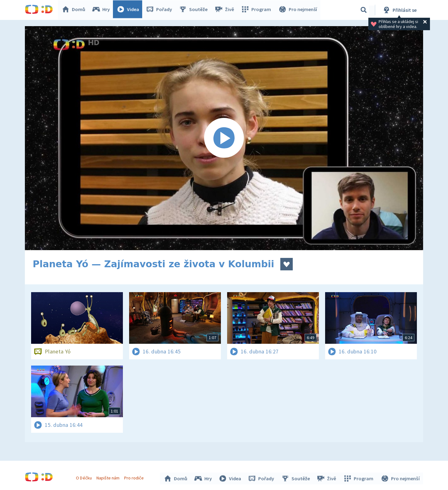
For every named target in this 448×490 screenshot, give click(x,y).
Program (257, 10)
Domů (75, 10)
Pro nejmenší (298, 10)
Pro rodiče (135, 477)
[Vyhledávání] (364, 10)
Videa (129, 10)
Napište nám (109, 477)
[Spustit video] (224, 138)
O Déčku (85, 477)
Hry (103, 10)
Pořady (161, 10)
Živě (226, 10)
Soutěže (195, 10)
